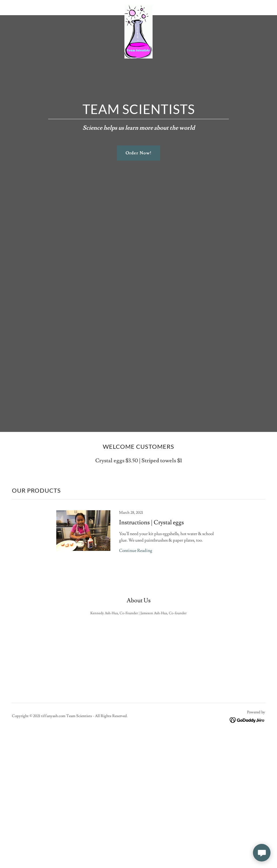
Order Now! (138, 153)
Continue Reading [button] (136, 551)
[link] (139, 6)
